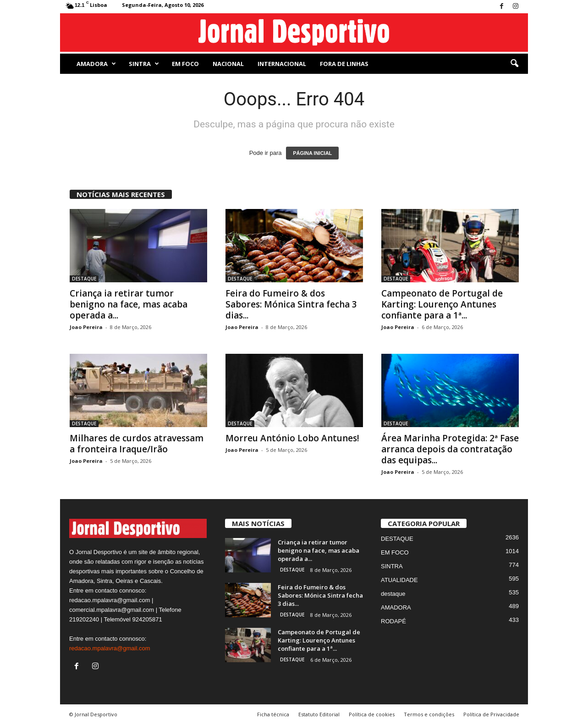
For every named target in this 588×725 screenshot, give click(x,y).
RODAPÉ (393, 621)
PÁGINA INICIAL (312, 153)
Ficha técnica (273, 714)
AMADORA (96, 64)
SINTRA (144, 64)
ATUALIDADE (399, 580)
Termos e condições (429, 714)
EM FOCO (185, 64)
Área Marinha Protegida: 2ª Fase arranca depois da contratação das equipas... (450, 449)
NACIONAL (228, 64)
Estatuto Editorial (319, 714)
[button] (514, 64)
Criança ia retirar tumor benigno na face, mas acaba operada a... (129, 304)
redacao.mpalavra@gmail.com (110, 648)
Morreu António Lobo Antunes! (292, 438)
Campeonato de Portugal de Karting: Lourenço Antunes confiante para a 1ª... (442, 304)
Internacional (282, 64)
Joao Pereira (86, 327)
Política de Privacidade (491, 714)
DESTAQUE (84, 279)
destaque (393, 594)
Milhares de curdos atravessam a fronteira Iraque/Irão (137, 444)
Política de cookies (372, 714)
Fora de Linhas (344, 64)
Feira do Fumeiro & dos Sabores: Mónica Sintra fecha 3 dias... (291, 304)
